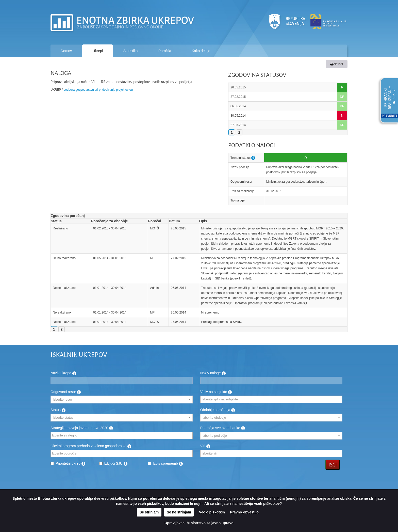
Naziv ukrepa (63, 373)
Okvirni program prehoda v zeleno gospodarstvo (91, 446)
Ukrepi (97, 51)
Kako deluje (201, 51)
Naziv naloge (213, 373)
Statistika (131, 51)
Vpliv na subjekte (216, 392)
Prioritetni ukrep (70, 463)
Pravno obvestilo (244, 512)
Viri (205, 446)
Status (58, 410)
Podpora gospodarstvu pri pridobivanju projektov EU (98, 90)
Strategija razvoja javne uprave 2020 (82, 428)
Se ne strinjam (179, 512)
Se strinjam (149, 512)
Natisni (337, 64)
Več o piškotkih (212, 512)
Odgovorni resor (66, 392)
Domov (66, 51)
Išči (333, 465)
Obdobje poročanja (218, 410)
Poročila (165, 51)
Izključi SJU (116, 463)
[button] (387, 101)
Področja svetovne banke (223, 428)
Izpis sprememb (168, 463)
